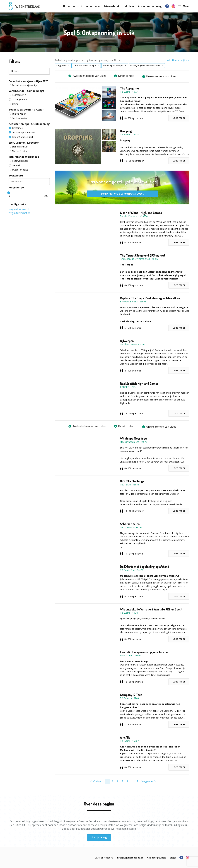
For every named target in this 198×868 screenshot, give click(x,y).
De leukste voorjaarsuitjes (24, 85)
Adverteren (93, 6)
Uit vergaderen (18, 99)
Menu (184, 6)
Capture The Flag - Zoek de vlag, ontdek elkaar (151, 298)
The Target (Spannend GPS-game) (142, 255)
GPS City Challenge (132, 481)
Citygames (16, 128)
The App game (129, 88)
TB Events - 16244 (129, 698)
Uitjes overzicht (73, 6)
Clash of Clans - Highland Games (141, 213)
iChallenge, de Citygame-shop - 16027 (139, 259)
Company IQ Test (131, 695)
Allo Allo (125, 737)
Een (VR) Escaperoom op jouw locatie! (144, 652)
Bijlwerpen (127, 341)
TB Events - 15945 (129, 613)
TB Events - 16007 (129, 741)
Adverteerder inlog (150, 6)
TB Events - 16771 (129, 92)
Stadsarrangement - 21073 (134, 442)
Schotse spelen (130, 524)
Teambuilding (17, 95)
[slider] (9, 193)
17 (137, 781)
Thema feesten (18, 151)
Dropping (126, 131)
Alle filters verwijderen (178, 60)
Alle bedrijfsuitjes (157, 858)
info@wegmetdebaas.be (130, 858)
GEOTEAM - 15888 (129, 485)
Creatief (14, 165)
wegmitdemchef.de (19, 213)
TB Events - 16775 (129, 134)
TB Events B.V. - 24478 (132, 570)
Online (13, 104)
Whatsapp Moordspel (134, 438)
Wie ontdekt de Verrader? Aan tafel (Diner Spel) (151, 609)
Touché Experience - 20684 (134, 216)
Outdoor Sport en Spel (22, 132)
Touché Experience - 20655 (134, 344)
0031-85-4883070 (104, 858)
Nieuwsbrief (112, 6)
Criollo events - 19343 (131, 527)
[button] (88, 104)
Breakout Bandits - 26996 (133, 302)
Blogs (173, 858)
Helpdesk (129, 6)
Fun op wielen (17, 114)
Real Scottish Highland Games (139, 383)
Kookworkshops (18, 161)
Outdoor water (18, 118)
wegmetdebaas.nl (19, 209)
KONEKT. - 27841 (129, 387)
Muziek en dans (18, 170)
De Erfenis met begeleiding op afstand (145, 567)
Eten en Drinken (18, 147)
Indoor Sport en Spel (21, 137)
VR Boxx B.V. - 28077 (131, 655)
